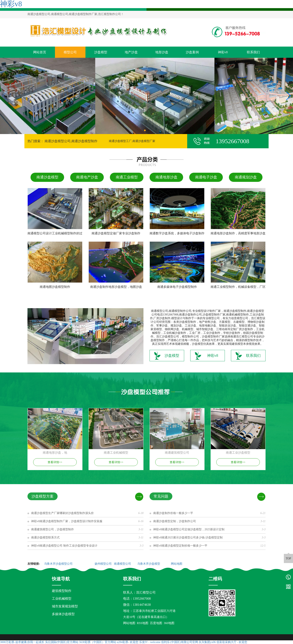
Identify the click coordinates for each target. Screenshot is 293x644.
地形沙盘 (162, 52)
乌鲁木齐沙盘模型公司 (59, 564)
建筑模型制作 (62, 591)
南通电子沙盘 (206, 177)
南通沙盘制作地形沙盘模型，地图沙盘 (116, 287)
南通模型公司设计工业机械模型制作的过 (55, 233)
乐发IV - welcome (150, 642)
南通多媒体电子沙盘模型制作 (177, 287)
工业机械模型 (62, 599)
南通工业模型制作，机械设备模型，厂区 (238, 287)
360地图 (169, 623)
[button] (145, 130)
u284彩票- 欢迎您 (128, 642)
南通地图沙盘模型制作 (55, 287)
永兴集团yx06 (207, 642)
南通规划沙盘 (246, 177)
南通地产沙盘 (87, 177)
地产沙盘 (131, 52)
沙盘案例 (192, 52)
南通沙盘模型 (47, 177)
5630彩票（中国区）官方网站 (98, 642)
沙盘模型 (101, 52)
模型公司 (70, 52)
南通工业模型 (127, 177)
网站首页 (40, 52)
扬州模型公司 (104, 564)
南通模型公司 (123, 564)
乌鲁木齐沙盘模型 (149, 564)
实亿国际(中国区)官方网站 (62, 642)
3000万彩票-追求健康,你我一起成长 (22, 642)
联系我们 (253, 52)
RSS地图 (143, 623)
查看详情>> (55, 462)
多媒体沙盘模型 (63, 614)
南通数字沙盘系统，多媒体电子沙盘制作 (177, 233)
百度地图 (156, 623)
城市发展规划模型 (65, 606)
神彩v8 (223, 52)
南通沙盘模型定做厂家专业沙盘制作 (116, 233)
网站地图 (177, 564)
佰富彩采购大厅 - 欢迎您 (232, 642)
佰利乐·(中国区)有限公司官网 (180, 642)
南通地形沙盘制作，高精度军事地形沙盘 (238, 233)
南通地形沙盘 (166, 177)
